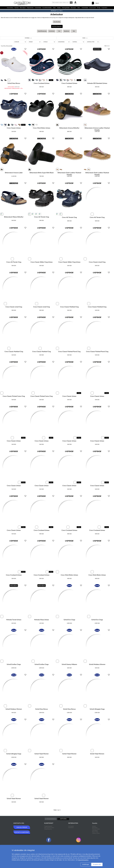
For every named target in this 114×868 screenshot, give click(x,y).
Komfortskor (52, 31)
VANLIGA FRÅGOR (22, 827)
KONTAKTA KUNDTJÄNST (22, 832)
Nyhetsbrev (71, 828)
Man (85, 38)
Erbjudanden (30, 8)
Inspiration (104, 8)
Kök (59, 31)
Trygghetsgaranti (48, 826)
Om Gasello (71, 826)
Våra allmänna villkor (49, 828)
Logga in (75, 4)
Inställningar (86, 864)
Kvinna (28, 38)
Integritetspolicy (48, 829)
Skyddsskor (67, 31)
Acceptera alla (97, 864)
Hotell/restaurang (42, 31)
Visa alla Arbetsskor (57, 26)
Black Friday (95, 832)
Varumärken (10, 8)
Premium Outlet (96, 829)
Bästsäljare (23, 8)
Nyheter (17, 8)
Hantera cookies (96, 833)
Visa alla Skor (57, 22)
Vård (74, 31)
